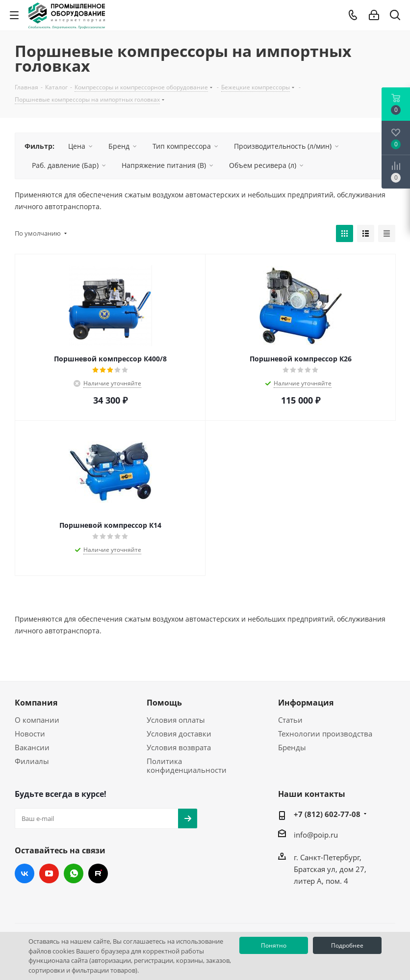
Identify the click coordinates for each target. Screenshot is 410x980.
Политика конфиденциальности (187, 765)
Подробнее (347, 945)
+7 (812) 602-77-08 (327, 814)
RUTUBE (98, 873)
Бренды (292, 747)
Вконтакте (25, 873)
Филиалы (32, 761)
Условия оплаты (176, 720)
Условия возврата (179, 747)
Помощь (164, 703)
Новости (30, 734)
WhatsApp (74, 873)
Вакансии (32, 747)
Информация (306, 703)
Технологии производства (325, 734)
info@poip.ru (316, 835)
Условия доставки (179, 734)
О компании (37, 720)
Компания (36, 703)
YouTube (49, 873)
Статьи (290, 720)
